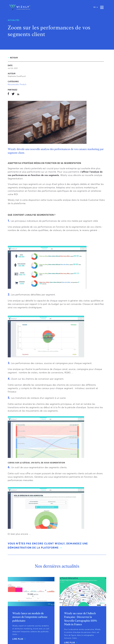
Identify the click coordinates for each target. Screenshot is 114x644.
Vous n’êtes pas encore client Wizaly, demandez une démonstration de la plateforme (48, 546)
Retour (14, 58)
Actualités (14, 20)
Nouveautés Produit (17, 84)
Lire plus (18, 639)
